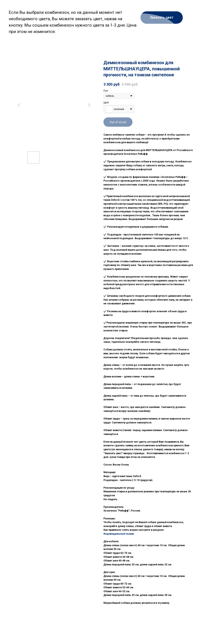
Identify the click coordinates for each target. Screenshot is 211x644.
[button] (162, 18)
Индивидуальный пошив (119, 534)
